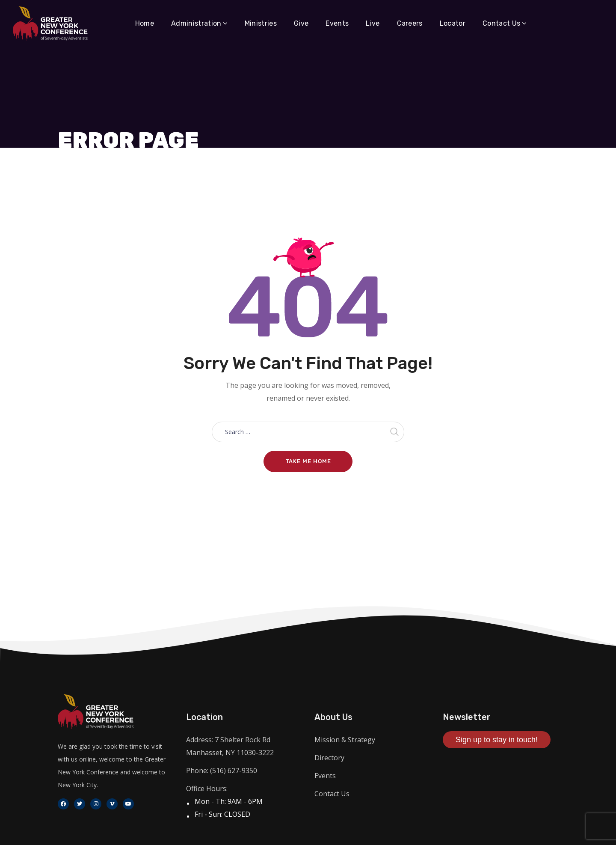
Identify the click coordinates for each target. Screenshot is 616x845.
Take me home (308, 461)
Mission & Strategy (345, 740)
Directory (329, 758)
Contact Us (332, 794)
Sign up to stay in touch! (497, 740)
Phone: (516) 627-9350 (222, 771)
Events (325, 776)
